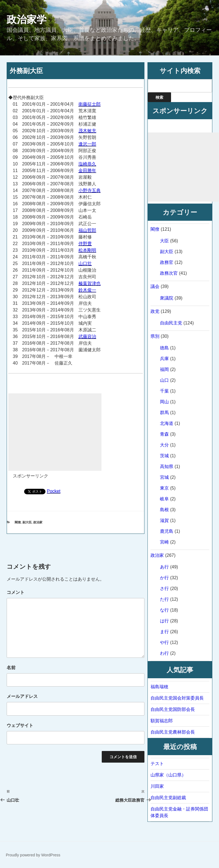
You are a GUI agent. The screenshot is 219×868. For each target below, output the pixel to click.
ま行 (164, 632)
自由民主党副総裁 (168, 798)
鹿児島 (167, 531)
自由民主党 (171, 323)
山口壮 (85, 263)
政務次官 (169, 273)
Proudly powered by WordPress (33, 855)
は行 (164, 621)
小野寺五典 (90, 190)
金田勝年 (87, 171)
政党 (155, 311)
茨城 (164, 456)
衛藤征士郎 (90, 104)
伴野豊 (85, 244)
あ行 (164, 567)
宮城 (164, 477)
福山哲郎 (87, 230)
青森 (164, 434)
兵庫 (164, 359)
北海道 (167, 423)
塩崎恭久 (87, 164)
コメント (16, 592)
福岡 (164, 369)
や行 (164, 642)
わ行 (164, 653)
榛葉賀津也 (90, 283)
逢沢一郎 (87, 144)
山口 (164, 380)
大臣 (164, 241)
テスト (157, 764)
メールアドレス (22, 696)
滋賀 (164, 520)
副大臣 (27, 522)
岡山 (164, 402)
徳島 (164, 348)
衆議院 (167, 298)
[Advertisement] (55, 432)
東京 (164, 488)
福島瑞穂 (159, 687)
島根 (164, 510)
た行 (164, 599)
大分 (164, 445)
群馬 (164, 413)
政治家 (38, 522)
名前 (11, 668)
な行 (164, 610)
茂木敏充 (87, 131)
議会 (155, 286)
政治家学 (27, 20)
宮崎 (164, 542)
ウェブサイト (20, 725)
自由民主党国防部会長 (173, 709)
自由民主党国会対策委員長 (177, 698)
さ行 (164, 588)
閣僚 (18, 522)
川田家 (157, 786)
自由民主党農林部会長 (173, 732)
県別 (155, 336)
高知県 (167, 467)
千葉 (164, 391)
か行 (164, 578)
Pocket (54, 491)
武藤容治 (87, 336)
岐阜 (164, 499)
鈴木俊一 (87, 290)
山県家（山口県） (168, 775)
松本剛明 (87, 250)
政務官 (167, 262)
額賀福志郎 (162, 721)
